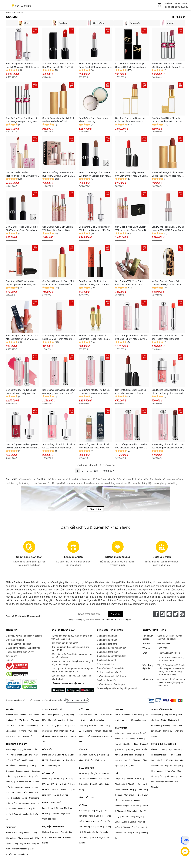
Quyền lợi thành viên (107, 680)
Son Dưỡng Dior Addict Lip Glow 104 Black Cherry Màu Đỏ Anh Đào (131, 337)
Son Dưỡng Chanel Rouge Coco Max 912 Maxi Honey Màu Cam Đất (59, 337)
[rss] (182, 614)
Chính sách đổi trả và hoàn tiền (111, 648)
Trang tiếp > (108, 471)
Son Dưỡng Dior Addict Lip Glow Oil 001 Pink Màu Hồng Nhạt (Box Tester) (59, 446)
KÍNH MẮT (83, 749)
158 (96, 471)
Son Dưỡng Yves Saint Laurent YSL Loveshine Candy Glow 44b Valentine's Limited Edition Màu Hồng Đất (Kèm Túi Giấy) (131, 229)
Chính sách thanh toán (108, 652)
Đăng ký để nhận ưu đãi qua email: (23, 616)
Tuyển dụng (12, 656)
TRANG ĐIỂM (121, 728)
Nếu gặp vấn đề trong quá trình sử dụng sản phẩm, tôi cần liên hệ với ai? (72, 670)
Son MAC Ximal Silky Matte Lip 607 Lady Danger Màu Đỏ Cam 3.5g (131, 174)
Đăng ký (116, 614)
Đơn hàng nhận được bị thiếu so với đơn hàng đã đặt (70, 649)
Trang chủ (10, 13)
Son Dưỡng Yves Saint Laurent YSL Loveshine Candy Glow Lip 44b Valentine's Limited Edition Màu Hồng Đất (58, 229)
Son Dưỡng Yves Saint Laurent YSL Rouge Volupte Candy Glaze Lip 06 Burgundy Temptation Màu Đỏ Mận (168, 65)
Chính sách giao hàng (107, 644)
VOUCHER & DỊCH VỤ (52, 709)
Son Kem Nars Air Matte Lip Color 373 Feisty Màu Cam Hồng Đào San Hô (95, 283)
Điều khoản (35, 700)
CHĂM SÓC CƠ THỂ (51, 803)
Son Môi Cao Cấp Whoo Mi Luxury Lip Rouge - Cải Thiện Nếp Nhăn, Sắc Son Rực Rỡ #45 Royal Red (95, 337)
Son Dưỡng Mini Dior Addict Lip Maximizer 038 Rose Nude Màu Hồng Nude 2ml (94, 446)
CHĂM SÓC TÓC (86, 768)
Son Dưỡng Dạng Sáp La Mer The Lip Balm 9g (94, 120)
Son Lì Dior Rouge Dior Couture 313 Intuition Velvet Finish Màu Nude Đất (95, 174)
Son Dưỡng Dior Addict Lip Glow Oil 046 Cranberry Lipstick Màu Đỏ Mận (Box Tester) (22, 446)
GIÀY (117, 773)
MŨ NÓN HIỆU (49, 773)
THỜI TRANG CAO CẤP (17, 744)
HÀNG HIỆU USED (87, 797)
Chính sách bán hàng (107, 636)
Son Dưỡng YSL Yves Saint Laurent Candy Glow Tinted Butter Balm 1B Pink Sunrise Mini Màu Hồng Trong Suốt (132, 283)
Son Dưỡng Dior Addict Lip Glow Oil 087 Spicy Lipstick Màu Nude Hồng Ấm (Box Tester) (168, 392)
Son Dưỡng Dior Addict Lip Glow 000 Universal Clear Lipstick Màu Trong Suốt (132, 446)
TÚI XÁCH (11, 709)
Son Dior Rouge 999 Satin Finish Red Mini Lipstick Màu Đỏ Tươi (59, 65)
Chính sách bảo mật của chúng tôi (115, 620)
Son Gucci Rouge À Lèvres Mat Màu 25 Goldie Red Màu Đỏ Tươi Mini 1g (59, 283)
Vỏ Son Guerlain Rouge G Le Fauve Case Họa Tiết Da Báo (166, 283)
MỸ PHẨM (83, 805)
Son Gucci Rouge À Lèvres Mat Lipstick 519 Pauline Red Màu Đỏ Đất (168, 174)
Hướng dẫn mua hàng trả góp (111, 684)
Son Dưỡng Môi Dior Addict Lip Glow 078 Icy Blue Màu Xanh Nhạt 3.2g (94, 392)
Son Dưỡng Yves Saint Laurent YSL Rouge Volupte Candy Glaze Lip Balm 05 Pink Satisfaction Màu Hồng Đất (22, 120)
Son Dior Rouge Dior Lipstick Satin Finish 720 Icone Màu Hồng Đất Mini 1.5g (95, 65)
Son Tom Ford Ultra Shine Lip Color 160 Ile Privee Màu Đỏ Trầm (130, 120)
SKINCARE (11, 827)
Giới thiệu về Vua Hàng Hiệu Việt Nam (24, 636)
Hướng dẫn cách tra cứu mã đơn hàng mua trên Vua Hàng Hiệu (72, 637)
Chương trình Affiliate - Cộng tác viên (23, 648)
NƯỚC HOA (84, 709)
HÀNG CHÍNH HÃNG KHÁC (164, 744)
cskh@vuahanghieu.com (169, 653)
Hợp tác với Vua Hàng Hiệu (19, 644)
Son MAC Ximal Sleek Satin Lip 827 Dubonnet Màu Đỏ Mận (131, 392)
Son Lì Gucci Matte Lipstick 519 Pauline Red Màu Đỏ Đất (58, 120)
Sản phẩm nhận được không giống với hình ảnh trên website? (72, 656)
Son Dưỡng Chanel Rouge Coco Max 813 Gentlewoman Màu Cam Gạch (23, 337)
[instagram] (163, 614)
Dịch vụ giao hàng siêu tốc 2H (111, 672)
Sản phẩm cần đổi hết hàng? (65, 643)
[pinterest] (169, 614)
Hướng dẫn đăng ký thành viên (111, 676)
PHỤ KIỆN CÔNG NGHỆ (53, 827)
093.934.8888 (180, 3)
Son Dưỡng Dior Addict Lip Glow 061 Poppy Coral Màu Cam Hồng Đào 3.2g (59, 392)
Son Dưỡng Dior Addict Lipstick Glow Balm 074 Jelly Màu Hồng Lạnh (22, 392)
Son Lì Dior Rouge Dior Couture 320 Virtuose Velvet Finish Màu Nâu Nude (22, 229)
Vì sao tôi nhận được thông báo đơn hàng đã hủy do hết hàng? (72, 663)
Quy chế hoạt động (15, 640)
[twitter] (176, 614)
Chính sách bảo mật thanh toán (112, 656)
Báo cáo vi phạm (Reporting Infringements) (117, 688)
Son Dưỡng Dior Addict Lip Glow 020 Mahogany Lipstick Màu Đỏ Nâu (168, 446)
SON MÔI (119, 709)
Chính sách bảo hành (107, 640)
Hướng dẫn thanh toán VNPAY (20, 652)
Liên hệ (9, 660)
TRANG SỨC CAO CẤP (162, 709)
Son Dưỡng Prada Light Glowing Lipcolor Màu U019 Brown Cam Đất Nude (168, 229)
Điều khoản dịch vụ (106, 664)
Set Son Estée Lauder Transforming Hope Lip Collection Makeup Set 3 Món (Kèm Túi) (23, 174)
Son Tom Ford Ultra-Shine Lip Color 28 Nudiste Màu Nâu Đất (167, 120)
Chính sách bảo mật (106, 660)
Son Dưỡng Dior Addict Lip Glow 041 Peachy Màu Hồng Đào (168, 337)
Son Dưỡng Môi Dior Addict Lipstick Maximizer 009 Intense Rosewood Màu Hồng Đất (21, 65)
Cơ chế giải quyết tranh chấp (110, 668)
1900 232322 (181, 7)
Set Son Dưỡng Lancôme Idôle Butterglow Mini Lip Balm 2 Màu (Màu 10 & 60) (58, 174)
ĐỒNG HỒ (47, 749)
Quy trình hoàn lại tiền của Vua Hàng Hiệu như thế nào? (71, 677)
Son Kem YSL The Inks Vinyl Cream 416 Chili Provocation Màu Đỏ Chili (129, 65)
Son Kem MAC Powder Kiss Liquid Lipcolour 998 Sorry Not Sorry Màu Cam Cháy (21, 283)
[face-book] (156, 614)
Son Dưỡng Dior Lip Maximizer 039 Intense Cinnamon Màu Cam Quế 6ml (95, 229)
